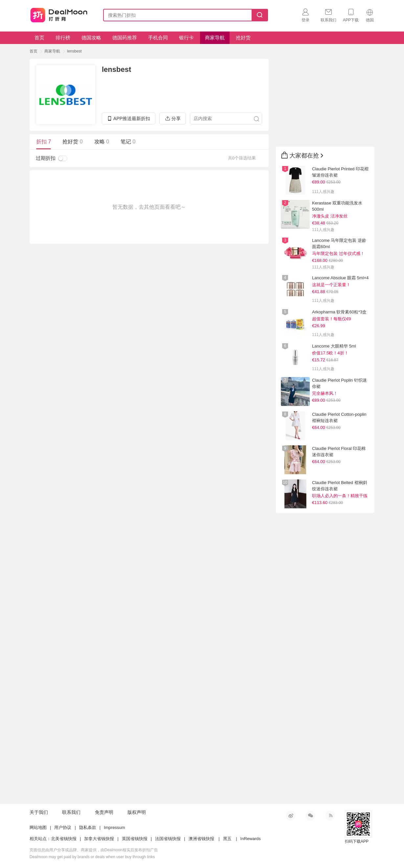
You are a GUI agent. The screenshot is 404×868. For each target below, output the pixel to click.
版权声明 (137, 812)
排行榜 (63, 38)
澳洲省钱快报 (201, 839)
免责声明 (104, 812)
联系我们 (71, 812)
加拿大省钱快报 (99, 839)
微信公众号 (310, 815)
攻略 (102, 142)
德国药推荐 (125, 38)
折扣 (44, 142)
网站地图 (38, 827)
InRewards (251, 839)
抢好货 (243, 38)
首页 (39, 38)
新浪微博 (291, 815)
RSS (330, 815)
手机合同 (158, 38)
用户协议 (63, 827)
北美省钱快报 (64, 839)
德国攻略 (91, 38)
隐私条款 (88, 827)
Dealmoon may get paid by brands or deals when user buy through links (92, 857)
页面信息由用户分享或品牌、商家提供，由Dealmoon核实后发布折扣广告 (94, 850)
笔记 (128, 142)
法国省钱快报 (168, 839)
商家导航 (215, 38)
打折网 (59, 14)
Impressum (114, 827)
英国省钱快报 (135, 839)
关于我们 (39, 812)
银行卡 (186, 38)
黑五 (227, 839)
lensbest (74, 51)
